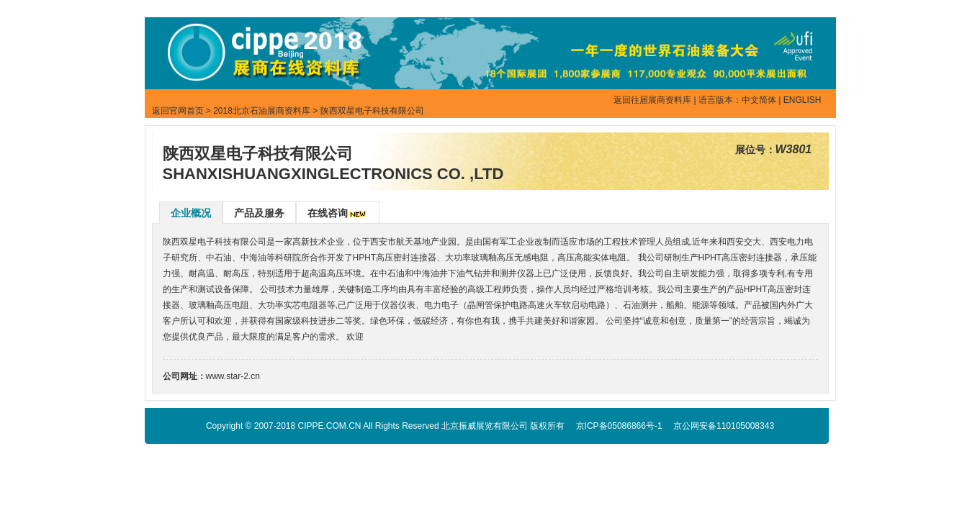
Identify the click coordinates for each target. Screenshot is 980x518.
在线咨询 (328, 213)
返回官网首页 (178, 111)
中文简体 (759, 100)
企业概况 (191, 213)
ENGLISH (803, 100)
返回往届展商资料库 (652, 100)
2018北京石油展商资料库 (262, 111)
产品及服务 (259, 213)
